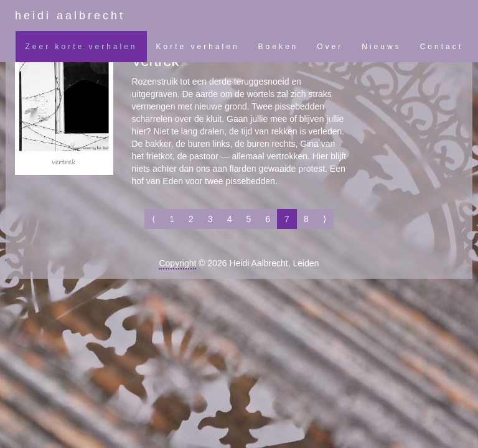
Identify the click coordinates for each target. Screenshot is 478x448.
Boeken (279, 47)
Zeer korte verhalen (81, 47)
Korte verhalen (198, 47)
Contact (442, 47)
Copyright (177, 263)
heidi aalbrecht (70, 16)
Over (330, 47)
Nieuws (381, 47)
